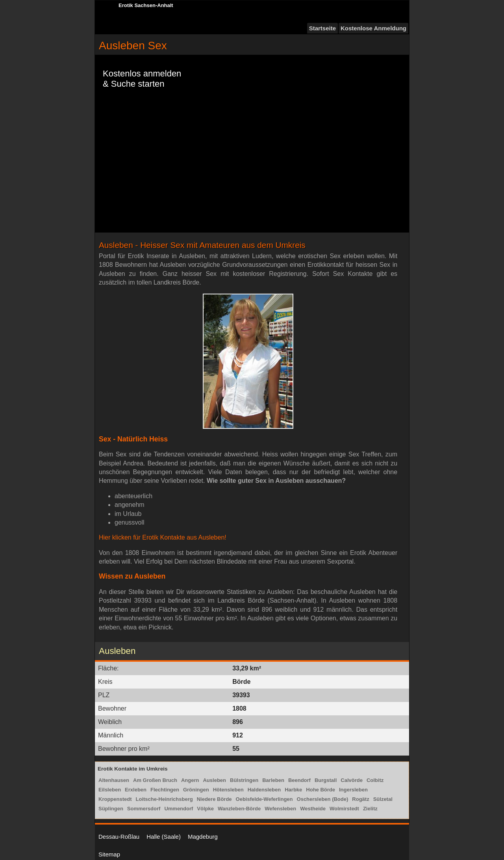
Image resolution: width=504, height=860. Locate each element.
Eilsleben (110, 790)
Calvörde (352, 780)
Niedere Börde (214, 799)
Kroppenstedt (115, 799)
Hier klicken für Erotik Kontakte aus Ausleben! (163, 537)
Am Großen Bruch (155, 780)
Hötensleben (228, 790)
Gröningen (196, 790)
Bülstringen (244, 780)
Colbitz (375, 780)
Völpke (205, 809)
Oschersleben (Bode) (323, 799)
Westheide (313, 809)
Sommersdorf (144, 809)
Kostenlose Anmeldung (373, 28)
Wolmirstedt (344, 809)
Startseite (322, 28)
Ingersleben (353, 790)
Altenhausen (114, 780)
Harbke (293, 790)
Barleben (273, 780)
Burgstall (326, 780)
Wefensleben (280, 809)
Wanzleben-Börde (239, 809)
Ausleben (214, 780)
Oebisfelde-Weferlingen (264, 799)
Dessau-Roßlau (119, 837)
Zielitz (370, 809)
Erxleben (136, 790)
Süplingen (111, 809)
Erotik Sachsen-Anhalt (146, 5)
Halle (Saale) (164, 837)
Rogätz (360, 799)
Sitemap (109, 854)
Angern (190, 780)
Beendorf (299, 780)
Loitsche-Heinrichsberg (164, 799)
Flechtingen (165, 790)
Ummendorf (179, 809)
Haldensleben (264, 790)
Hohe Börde (321, 790)
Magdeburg (203, 837)
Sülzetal (383, 799)
